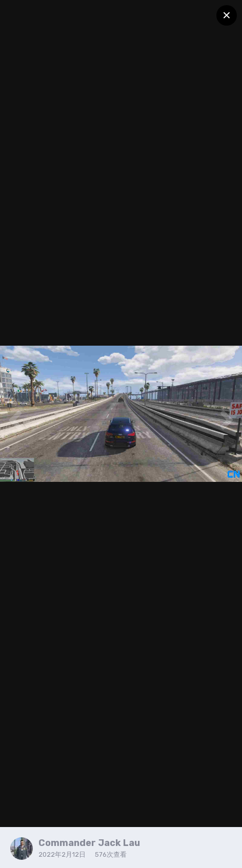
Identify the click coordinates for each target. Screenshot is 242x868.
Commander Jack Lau (89, 843)
